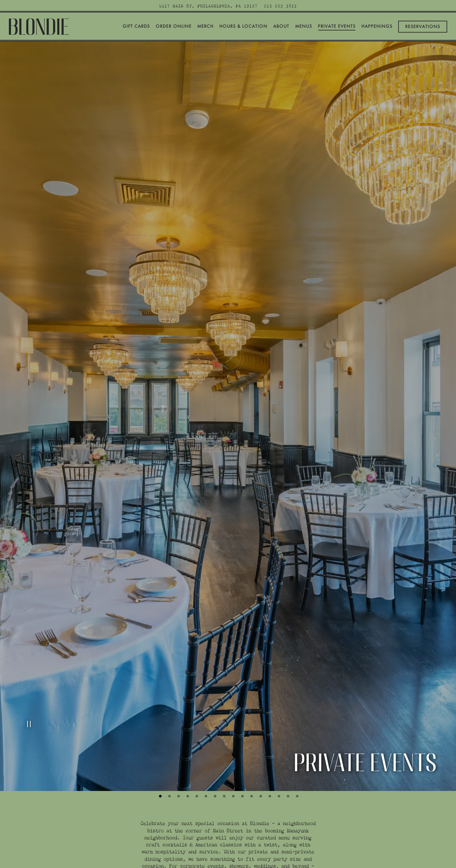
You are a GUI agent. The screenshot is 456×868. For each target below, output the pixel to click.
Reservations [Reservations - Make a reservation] (423, 26)
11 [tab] (251, 725)
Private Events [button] (337, 26)
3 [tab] (178, 725)
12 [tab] (260, 725)
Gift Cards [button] (136, 26)
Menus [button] (304, 26)
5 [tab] (196, 725)
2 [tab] (169, 725)
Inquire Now (228, 825)
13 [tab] (269, 725)
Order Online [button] (174, 26)
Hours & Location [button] (243, 26)
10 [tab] (242, 725)
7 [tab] (214, 725)
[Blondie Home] (39, 25)
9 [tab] (233, 725)
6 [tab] (205, 725)
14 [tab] (278, 725)
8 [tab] (224, 725)
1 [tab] (160, 725)
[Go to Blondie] (208, 6)
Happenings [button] (377, 26)
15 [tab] (287, 725)
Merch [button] (205, 26)
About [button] (281, 26)
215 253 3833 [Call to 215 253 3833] (280, 6)
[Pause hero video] (28, 657)
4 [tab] (187, 725)
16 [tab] (297, 725)
